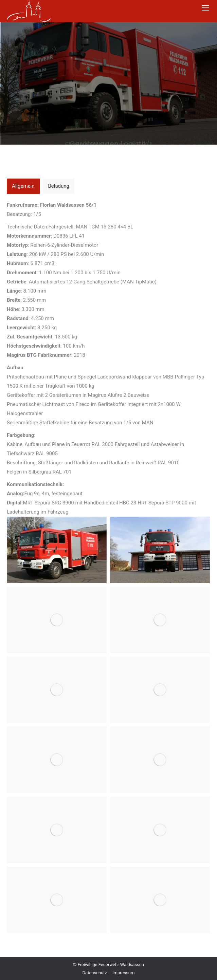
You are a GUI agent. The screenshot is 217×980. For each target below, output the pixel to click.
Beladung (59, 186)
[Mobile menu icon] (205, 8)
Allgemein (23, 186)
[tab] (23, 186)
